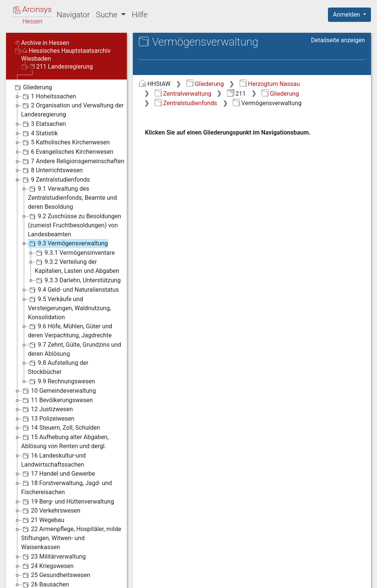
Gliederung (205, 84)
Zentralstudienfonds (186, 103)
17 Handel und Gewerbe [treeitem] (58, 474)
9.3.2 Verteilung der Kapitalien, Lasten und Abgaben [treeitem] (77, 266)
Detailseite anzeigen (338, 40)
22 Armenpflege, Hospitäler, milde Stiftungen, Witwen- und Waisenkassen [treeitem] (71, 538)
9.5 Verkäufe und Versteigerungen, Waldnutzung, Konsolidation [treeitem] (69, 308)
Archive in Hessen (42, 43)
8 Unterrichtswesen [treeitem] (52, 170)
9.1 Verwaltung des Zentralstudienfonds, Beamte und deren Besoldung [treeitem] (72, 197)
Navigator (73, 15)
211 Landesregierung (62, 67)
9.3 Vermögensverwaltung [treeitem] (68, 243)
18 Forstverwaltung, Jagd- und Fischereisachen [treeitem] (67, 487)
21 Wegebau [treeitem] (43, 520)
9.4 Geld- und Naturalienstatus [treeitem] (73, 290)
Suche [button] (108, 15)
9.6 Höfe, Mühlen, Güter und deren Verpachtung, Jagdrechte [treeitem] (70, 330)
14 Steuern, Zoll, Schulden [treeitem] (61, 428)
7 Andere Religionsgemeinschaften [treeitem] (73, 161)
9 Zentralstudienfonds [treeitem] (55, 180)
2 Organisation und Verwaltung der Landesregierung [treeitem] (72, 109)
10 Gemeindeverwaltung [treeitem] (58, 391)
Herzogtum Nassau (270, 84)
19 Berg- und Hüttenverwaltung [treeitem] (68, 502)
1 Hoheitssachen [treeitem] (49, 96)
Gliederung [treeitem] (33, 87)
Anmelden (347, 15)
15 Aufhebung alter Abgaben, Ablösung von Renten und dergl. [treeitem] (65, 441)
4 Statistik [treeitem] (39, 133)
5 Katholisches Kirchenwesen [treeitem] (65, 142)
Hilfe (139, 15)
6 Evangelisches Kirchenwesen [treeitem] (67, 152)
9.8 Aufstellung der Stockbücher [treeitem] (58, 367)
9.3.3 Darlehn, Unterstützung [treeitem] (78, 280)
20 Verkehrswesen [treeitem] (51, 511)
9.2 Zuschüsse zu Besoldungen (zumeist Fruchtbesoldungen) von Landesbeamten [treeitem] (75, 225)
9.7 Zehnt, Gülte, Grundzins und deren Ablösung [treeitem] (75, 349)
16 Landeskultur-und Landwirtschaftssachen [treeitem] (53, 460)
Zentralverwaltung (183, 94)
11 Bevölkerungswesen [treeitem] (57, 400)
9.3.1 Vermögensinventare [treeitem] (75, 253)
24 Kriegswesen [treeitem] (47, 566)
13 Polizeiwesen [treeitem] (48, 419)
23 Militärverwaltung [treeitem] (53, 557)
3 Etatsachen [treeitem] (44, 124)
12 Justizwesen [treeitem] (47, 409)
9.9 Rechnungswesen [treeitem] (62, 381)
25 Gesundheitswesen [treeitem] (56, 575)
